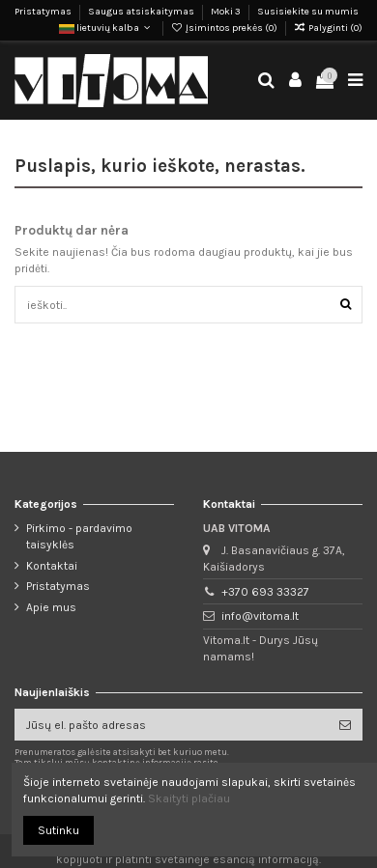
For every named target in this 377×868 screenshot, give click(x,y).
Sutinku (58, 830)
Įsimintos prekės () (225, 28)
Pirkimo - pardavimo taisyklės (79, 536)
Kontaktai (52, 566)
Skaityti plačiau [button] (189, 798)
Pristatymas (44, 12)
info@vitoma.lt (260, 616)
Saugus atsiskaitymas (142, 12)
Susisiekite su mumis (308, 12)
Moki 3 (227, 12)
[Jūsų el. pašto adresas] (171, 724)
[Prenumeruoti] (345, 724)
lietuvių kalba (106, 28)
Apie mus (51, 607)
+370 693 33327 (265, 592)
